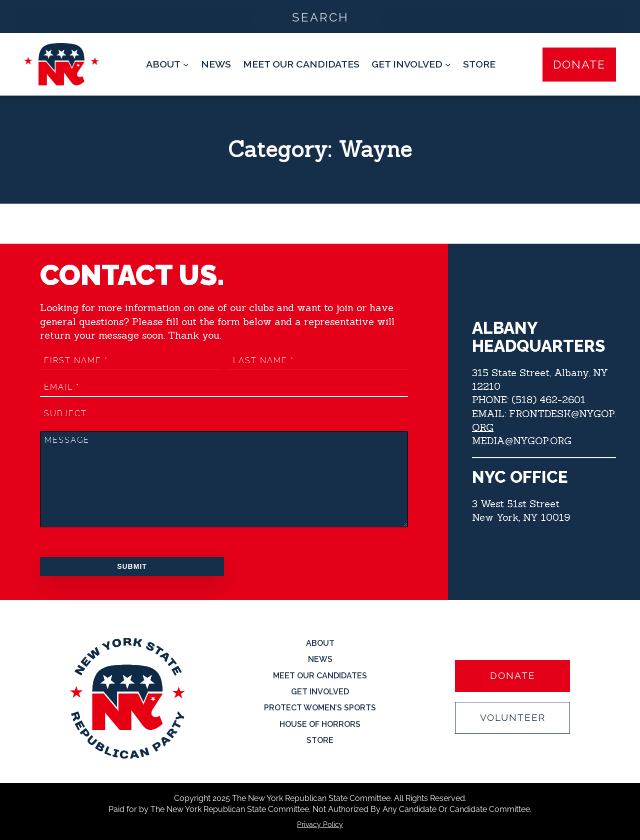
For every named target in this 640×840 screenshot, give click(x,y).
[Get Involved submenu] (411, 64)
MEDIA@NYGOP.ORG (522, 441)
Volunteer (513, 718)
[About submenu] (167, 64)
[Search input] (320, 17)
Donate (579, 64)
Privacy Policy (320, 824)
